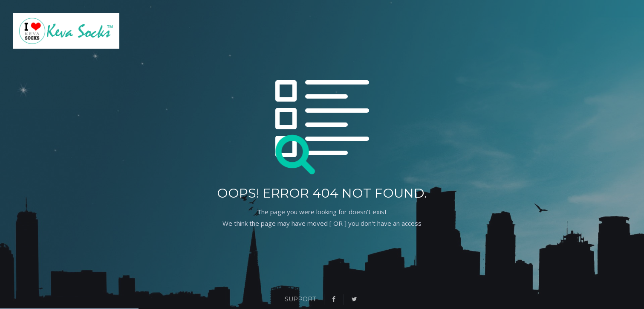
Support (300, 299)
